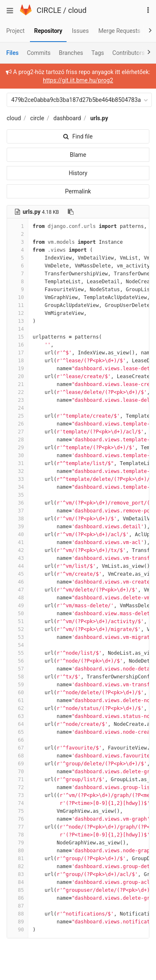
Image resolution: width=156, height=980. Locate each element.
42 (17, 550)
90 (17, 930)
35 (17, 495)
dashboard (67, 118)
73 (17, 795)
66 (17, 740)
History (78, 173)
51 (17, 621)
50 (17, 614)
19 (17, 369)
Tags (98, 53)
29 (17, 448)
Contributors (129, 53)
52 (17, 629)
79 (17, 843)
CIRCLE (49, 10)
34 (17, 487)
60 (17, 693)
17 (17, 353)
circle (37, 118)
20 (17, 376)
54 (17, 645)
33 (17, 479)
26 (17, 424)
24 (17, 408)
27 (17, 432)
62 (17, 708)
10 (17, 297)
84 (17, 882)
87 (17, 906)
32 (17, 471)
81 (17, 859)
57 (17, 669)
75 (17, 811)
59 (17, 685)
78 (17, 835)
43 (17, 558)
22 (17, 392)
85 (17, 890)
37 (17, 511)
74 (17, 803)
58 (17, 677)
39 (17, 527)
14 (17, 329)
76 (17, 819)
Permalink (78, 191)
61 (17, 700)
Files (12, 53)
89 (17, 922)
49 (17, 606)
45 (17, 574)
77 (17, 827)
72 (17, 787)
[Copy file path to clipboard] (71, 212)
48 (17, 598)
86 (17, 898)
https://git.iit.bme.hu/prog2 (78, 80)
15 (17, 337)
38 (17, 519)
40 (17, 535)
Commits (39, 53)
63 (17, 716)
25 (17, 416)
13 (17, 321)
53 (17, 637)
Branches (71, 53)
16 (17, 345)
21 (17, 384)
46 (17, 582)
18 (17, 361)
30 (17, 455)
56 (17, 661)
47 (17, 590)
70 (17, 772)
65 (17, 732)
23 (17, 400)
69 (17, 764)
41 (17, 542)
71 (17, 780)
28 (17, 440)
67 (17, 748)
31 (17, 463)
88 (17, 914)
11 (17, 305)
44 (17, 566)
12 (17, 313)
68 (17, 756)
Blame (78, 155)
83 (17, 874)
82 (17, 866)
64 (17, 724)
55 (17, 653)
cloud (77, 10)
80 (17, 851)
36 (17, 503)
